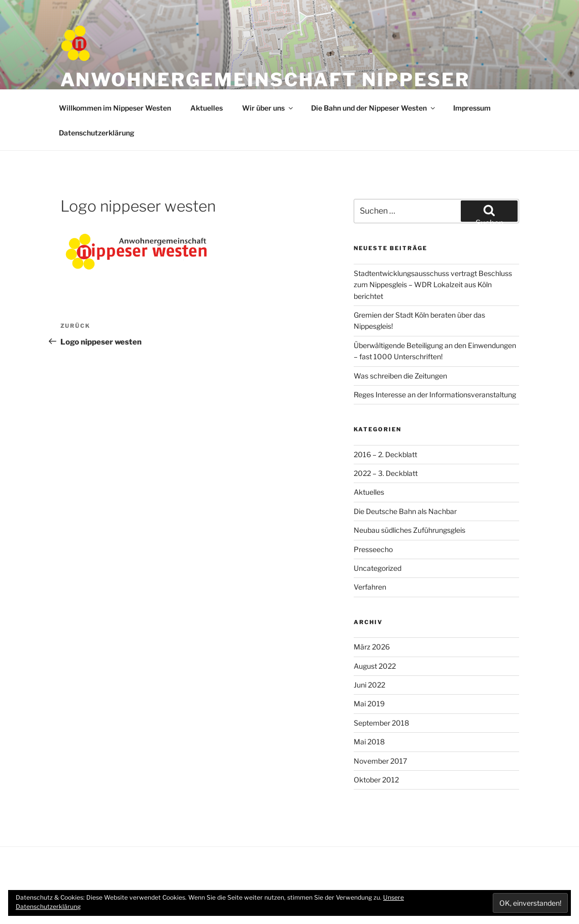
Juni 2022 (369, 685)
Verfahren (370, 587)
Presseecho (373, 549)
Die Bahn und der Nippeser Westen (374, 108)
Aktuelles (207, 108)
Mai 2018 (369, 742)
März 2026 (372, 647)
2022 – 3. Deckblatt (386, 473)
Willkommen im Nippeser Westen (115, 108)
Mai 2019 (369, 704)
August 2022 (375, 666)
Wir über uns (268, 108)
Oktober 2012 (376, 780)
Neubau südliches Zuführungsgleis (410, 530)
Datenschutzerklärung (97, 133)
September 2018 (381, 723)
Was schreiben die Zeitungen (400, 376)
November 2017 (380, 761)
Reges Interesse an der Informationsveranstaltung (435, 395)
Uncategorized (378, 568)
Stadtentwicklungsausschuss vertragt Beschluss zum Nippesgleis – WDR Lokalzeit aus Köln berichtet (433, 285)
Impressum (472, 108)
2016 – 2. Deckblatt (385, 454)
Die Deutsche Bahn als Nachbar (405, 511)
